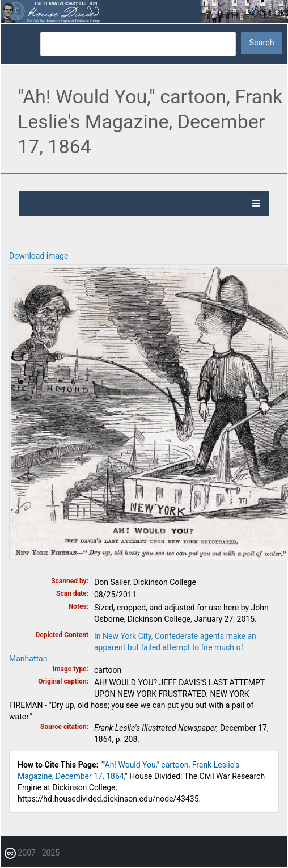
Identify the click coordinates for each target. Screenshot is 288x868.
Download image (39, 256)
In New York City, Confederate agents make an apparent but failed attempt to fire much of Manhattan (133, 647)
